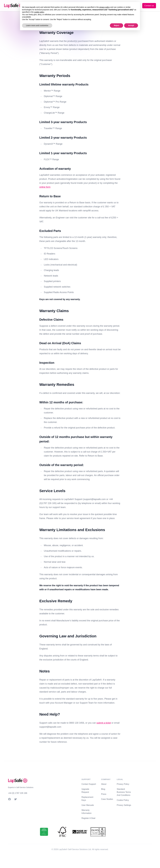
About (104, 784)
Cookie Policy (123, 800)
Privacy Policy (123, 784)
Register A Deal (88, 818)
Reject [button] (116, 25)
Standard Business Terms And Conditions (124, 792)
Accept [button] (131, 25)
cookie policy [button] (39, 12)
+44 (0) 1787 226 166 (18, 793)
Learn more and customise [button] (37, 25)
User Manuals (88, 805)
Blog (103, 789)
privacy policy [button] (104, 7)
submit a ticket (104, 723)
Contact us (149, 6)
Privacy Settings (124, 805)
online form (45, 187)
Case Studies (107, 799)
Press (104, 794)
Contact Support (89, 784)
